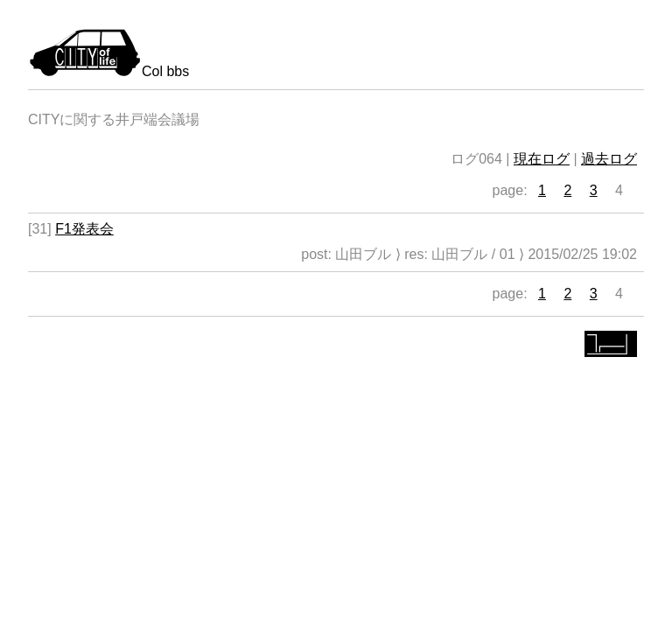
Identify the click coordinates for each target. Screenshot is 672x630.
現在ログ (542, 159)
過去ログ (609, 159)
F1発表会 (84, 229)
